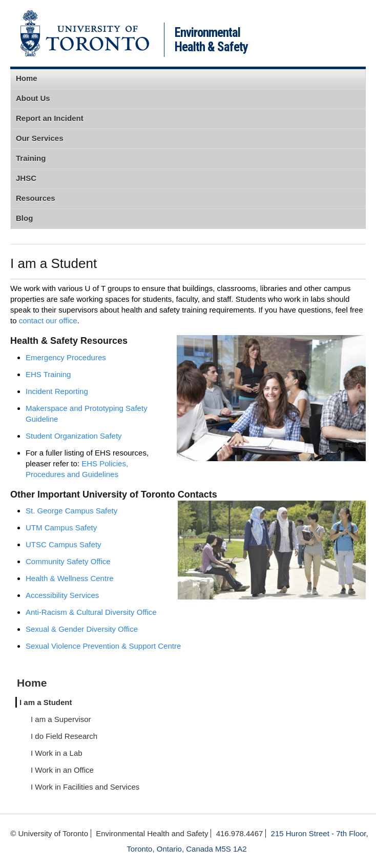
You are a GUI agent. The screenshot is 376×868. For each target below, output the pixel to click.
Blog (24, 218)
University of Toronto (85, 33)
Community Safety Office (68, 561)
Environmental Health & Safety (211, 40)
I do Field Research (64, 736)
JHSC (26, 178)
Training (31, 158)
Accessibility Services (62, 595)
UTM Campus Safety (61, 528)
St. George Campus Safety (71, 511)
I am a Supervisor (61, 719)
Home (27, 78)
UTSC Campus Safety (64, 544)
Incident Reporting (57, 391)
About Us (33, 98)
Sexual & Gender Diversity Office (82, 629)
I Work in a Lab (57, 753)
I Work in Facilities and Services (85, 787)
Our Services (40, 138)
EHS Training (48, 374)
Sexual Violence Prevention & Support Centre (103, 646)
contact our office (48, 321)
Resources (36, 198)
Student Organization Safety (74, 436)
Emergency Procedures (66, 357)
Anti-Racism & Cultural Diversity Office (91, 612)
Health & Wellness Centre (69, 578)
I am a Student (46, 702)
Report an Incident (50, 118)
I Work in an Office (62, 770)
